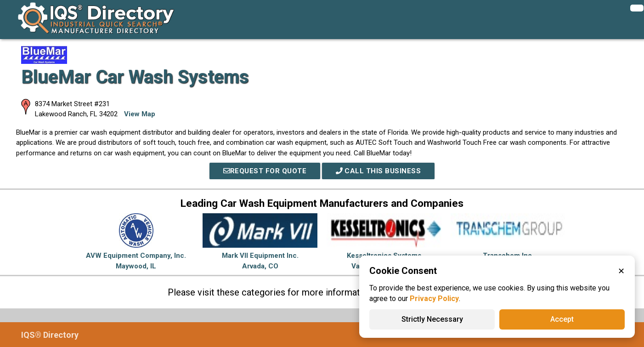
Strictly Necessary (432, 319)
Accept (562, 319)
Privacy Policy (434, 299)
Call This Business (378, 171)
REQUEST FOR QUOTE (265, 171)
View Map (140, 114)
